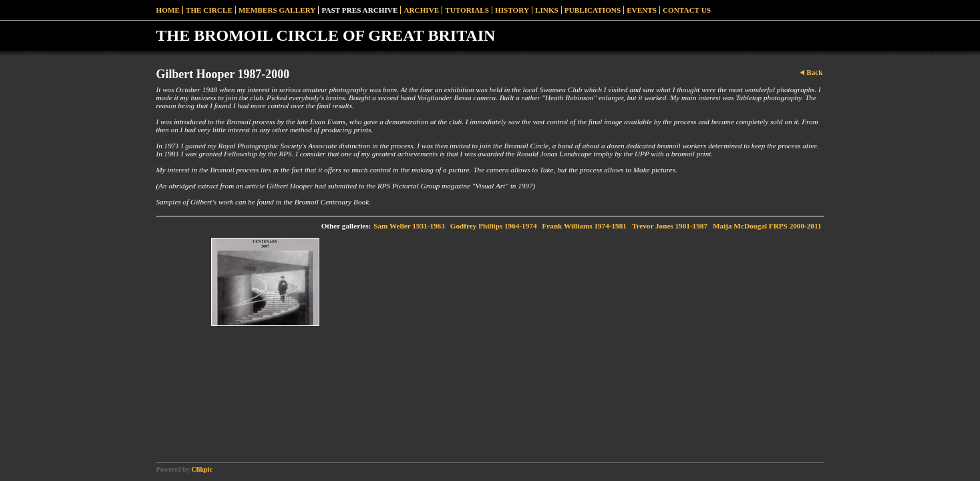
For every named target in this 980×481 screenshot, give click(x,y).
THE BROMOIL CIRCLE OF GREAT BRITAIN (326, 35)
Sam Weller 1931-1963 (409, 226)
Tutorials (467, 10)
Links (547, 10)
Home (168, 10)
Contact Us (687, 10)
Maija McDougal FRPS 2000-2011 (767, 226)
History (512, 10)
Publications (593, 10)
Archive (421, 10)
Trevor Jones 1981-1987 (670, 226)
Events (642, 10)
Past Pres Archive (359, 10)
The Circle (209, 10)
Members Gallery (277, 10)
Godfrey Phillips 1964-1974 (494, 226)
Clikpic (202, 469)
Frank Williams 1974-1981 (584, 226)
